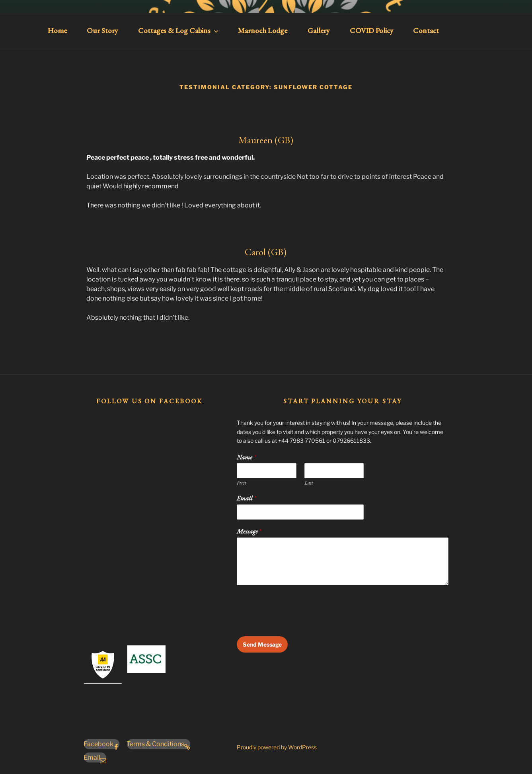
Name (246, 457)
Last (309, 483)
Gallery (319, 30)
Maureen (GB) (266, 140)
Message (249, 532)
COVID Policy (371, 30)
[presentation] (297, 623)
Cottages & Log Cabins (179, 30)
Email (246, 498)
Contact (426, 30)
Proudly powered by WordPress (277, 747)
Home (57, 30)
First (242, 483)
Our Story (102, 30)
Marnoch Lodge (263, 30)
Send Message (262, 644)
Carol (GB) (266, 252)
